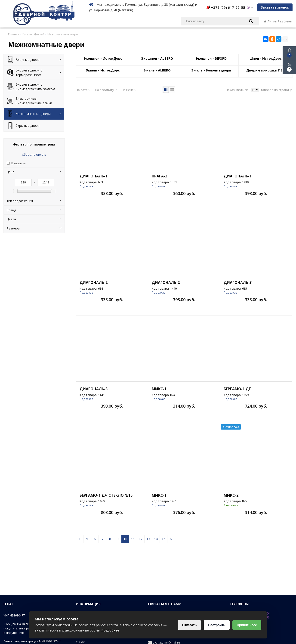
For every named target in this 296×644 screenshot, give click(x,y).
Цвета (34, 219)
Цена (34, 172)
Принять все (247, 625)
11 (133, 539)
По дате (83, 90)
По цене (129, 90)
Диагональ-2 (94, 282)
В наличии (19, 163)
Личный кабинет (278, 21)
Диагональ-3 (238, 282)
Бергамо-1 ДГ (237, 389)
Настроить (217, 625)
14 (156, 539)
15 (163, 539)
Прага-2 (159, 176)
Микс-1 (159, 389)
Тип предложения (34, 201)
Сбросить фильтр (34, 155)
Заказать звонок (275, 7)
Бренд (34, 210)
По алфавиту (106, 90)
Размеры (34, 228)
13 (148, 539)
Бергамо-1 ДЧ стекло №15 (106, 495)
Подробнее (110, 630)
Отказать (190, 625)
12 (141, 539)
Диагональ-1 (94, 176)
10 (125, 539)
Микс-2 (231, 495)
